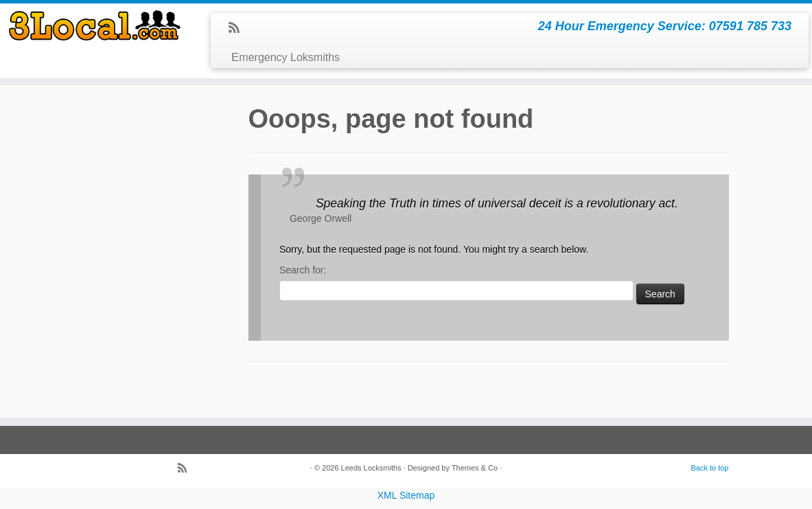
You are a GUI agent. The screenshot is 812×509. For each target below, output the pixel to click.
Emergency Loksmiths (286, 57)
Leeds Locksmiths (371, 468)
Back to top (709, 468)
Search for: (303, 270)
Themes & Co (475, 468)
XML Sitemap (406, 495)
